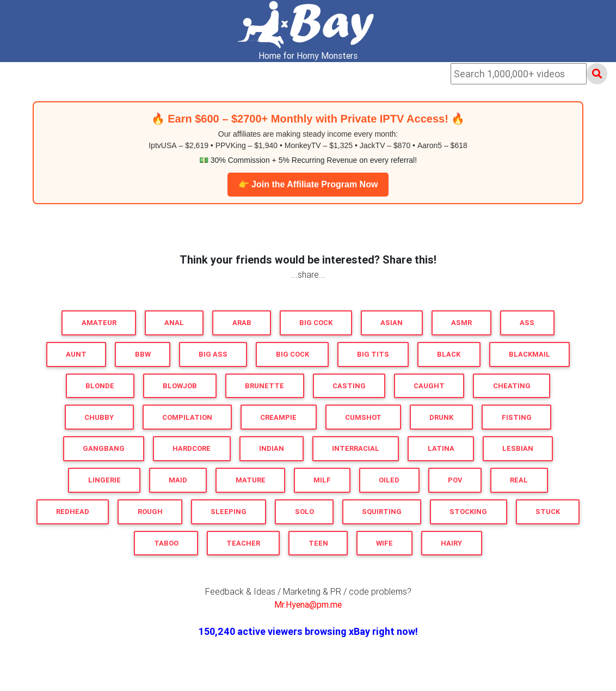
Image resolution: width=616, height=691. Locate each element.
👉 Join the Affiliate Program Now (308, 184)
